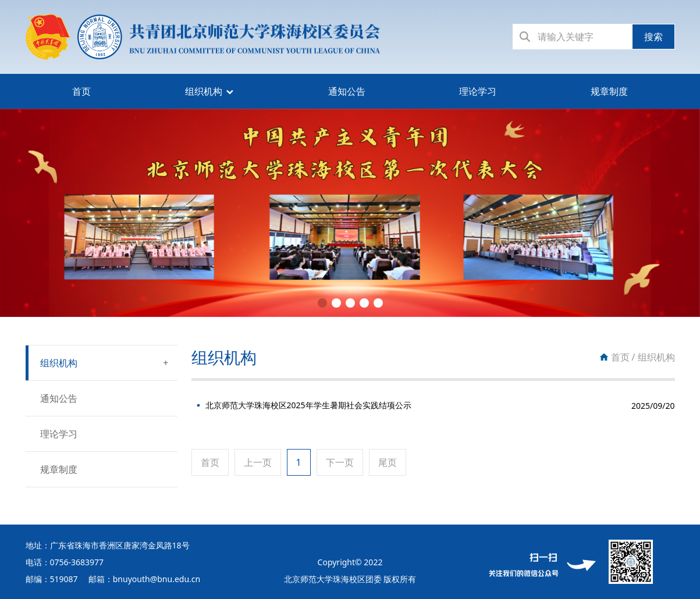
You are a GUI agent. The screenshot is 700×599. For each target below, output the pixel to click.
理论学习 (478, 91)
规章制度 (609, 91)
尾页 (388, 462)
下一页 (340, 462)
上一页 (258, 462)
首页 (81, 91)
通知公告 (347, 91)
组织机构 (204, 91)
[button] (322, 303)
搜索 (653, 37)
